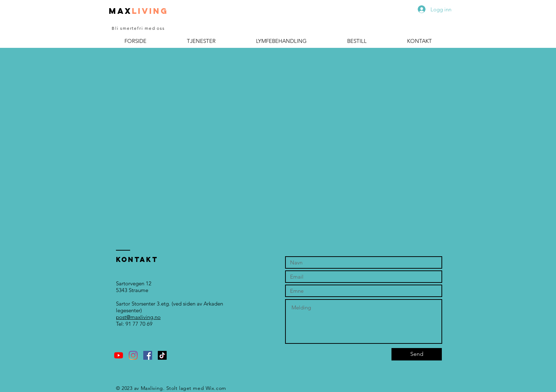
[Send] (417, 354)
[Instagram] (133, 355)
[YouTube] (119, 355)
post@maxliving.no (138, 317)
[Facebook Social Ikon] (148, 355)
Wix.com (216, 388)
